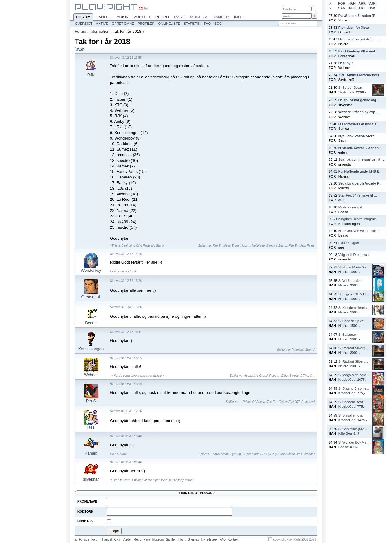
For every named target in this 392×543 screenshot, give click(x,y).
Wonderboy (91, 270)
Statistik (192, 24)
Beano (91, 323)
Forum (83, 17)
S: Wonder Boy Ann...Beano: (354, 445)
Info (239, 17)
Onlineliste (169, 24)
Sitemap (193, 539)
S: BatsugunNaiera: (349, 337)
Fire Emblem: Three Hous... (231, 246)
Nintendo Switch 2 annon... (360, 148)
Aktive (102, 24)
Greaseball (91, 297)
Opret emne (123, 24)
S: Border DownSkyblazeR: (352, 90)
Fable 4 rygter (349, 243)
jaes (91, 427)
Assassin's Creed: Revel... (262, 376)
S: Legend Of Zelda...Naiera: (354, 296)
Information (99, 31)
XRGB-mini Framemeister (359, 75)
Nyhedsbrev (209, 539)
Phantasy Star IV (303, 350)
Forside (84, 539)
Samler (221, 17)
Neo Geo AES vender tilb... (358, 231)
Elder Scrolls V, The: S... (298, 376)
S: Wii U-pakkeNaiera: (350, 283)
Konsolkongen (91, 349)
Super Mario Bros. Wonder (296, 454)
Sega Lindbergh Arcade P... (360, 183)
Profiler (146, 24)
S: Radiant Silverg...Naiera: (353, 350)
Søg (218, 24)
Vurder (142, 17)
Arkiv (123, 17)
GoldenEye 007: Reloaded (297, 402)
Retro (162, 17)
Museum (199, 17)
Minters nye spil (350, 207)
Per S (91, 401)
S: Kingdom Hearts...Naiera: (354, 310)
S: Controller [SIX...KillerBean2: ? (353, 431)
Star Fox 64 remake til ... (358, 195)
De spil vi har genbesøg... (359, 100)
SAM (342, 8)
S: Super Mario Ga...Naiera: (354, 270)
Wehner (91, 375)
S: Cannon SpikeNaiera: (351, 323)
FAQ (207, 24)
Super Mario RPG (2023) (260, 454)
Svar (80, 50)
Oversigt (84, 24)
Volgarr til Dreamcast (354, 255)
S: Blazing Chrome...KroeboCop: (354, 391)
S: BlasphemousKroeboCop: (353, 418)
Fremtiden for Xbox (354, 28)
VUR (372, 3)
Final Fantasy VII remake (358, 51)
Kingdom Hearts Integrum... (359, 219)
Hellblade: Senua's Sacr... (269, 246)
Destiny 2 (346, 63)
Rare (179, 17)
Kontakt (233, 539)
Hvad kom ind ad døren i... (359, 39)
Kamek (91, 453)
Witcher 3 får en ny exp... (358, 112)
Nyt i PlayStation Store (356, 136)
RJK (91, 75)
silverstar (91, 479)
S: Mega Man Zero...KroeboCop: (354, 377)
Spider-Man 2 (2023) (227, 454)
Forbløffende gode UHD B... (360, 171)
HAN (352, 3)
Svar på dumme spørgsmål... (361, 159)
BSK (372, 8)
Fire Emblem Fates (302, 246)
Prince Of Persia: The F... (260, 402)
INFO (352, 8)
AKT (362, 8)
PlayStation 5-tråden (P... (358, 16)
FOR (342, 3)
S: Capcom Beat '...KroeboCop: (353, 404)
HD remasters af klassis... (359, 124)
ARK (362, 3)
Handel (104, 17)
